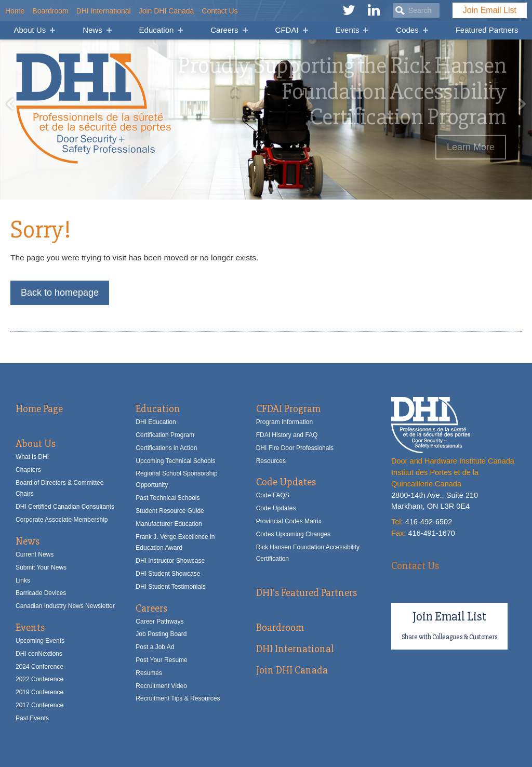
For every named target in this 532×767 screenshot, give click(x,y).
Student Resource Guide (170, 511)
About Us (30, 30)
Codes (407, 30)
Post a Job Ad (155, 647)
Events (348, 30)
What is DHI (32, 457)
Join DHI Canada (167, 11)
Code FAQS (273, 495)
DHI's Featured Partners (307, 593)
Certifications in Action (166, 448)
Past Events (32, 718)
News (92, 30)
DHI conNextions (39, 654)
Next (522, 104)
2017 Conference (39, 705)
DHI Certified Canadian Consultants (65, 507)
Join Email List (490, 10)
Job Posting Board (161, 634)
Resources (271, 461)
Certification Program (165, 435)
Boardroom (50, 11)
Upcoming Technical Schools (175, 461)
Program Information (284, 422)
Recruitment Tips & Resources (178, 698)
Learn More (471, 147)
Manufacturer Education (169, 524)
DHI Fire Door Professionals (295, 448)
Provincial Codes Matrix (289, 521)
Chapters (28, 470)
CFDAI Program (288, 409)
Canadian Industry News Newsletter (65, 606)
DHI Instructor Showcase (170, 561)
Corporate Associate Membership (62, 520)
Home (15, 11)
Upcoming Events (40, 641)
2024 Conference (39, 667)
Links (23, 580)
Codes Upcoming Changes (293, 534)
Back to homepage (60, 293)
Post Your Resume (161, 660)
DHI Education (156, 422)
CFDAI (287, 30)
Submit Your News (41, 567)
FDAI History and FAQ (287, 435)
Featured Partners (487, 30)
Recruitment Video (161, 686)
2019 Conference (39, 692)
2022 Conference (39, 679)
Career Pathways (159, 621)
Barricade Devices (41, 593)
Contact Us (220, 11)
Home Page (39, 409)
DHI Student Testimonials (171, 587)
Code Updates (286, 482)
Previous (10, 104)
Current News (35, 554)
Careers (224, 30)
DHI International (104, 11)
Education (157, 30)
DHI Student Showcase (168, 574)
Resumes (149, 673)
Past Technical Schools (168, 498)
